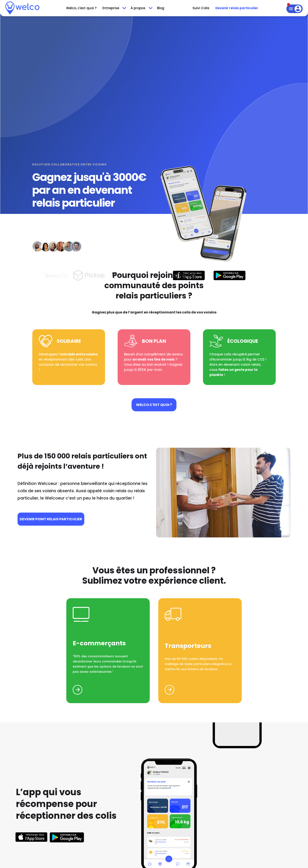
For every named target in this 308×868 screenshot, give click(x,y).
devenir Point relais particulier (51, 519)
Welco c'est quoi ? (154, 405)
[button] (114, 8)
